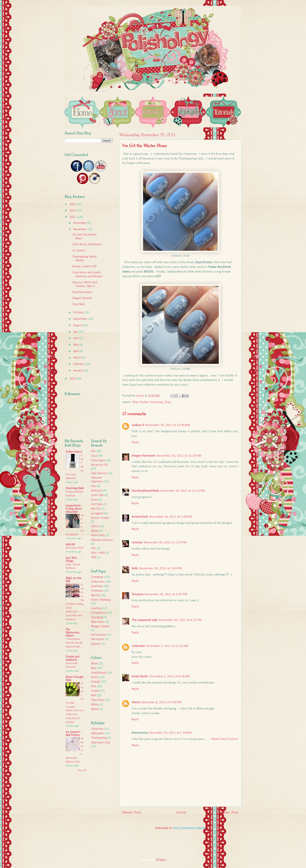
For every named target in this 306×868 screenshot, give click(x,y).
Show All (82, 771)
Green (95, 677)
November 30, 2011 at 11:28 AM (179, 456)
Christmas (97, 729)
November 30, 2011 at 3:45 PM (161, 568)
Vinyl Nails (79, 304)
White (95, 705)
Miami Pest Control (225, 739)
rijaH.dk (70, 545)
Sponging (97, 617)
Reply (135, 442)
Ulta (93, 548)
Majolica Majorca (102, 540)
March (78, 358)
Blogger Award (100, 626)
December (80, 223)
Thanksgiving (99, 738)
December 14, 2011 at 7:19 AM (170, 733)
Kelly (135, 568)
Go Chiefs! (79, 251)
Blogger (161, 860)
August (78, 325)
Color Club (97, 495)
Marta (136, 702)
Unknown (138, 646)
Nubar (144, 402)
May (76, 345)
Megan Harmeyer (143, 456)
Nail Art (96, 595)
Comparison (98, 613)
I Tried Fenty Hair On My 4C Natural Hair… (74, 643)
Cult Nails (97, 504)
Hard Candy (98, 535)
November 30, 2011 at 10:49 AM (168, 425)
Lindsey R (138, 425)
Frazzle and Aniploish (72, 658)
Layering (96, 608)
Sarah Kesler (140, 676)
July (76, 332)
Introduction (99, 635)
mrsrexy (137, 542)
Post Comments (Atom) (190, 828)
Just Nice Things (71, 560)
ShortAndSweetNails (145, 491)
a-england (97, 514)
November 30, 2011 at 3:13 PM (165, 542)
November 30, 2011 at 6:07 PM (166, 594)
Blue (135, 402)
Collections (98, 582)
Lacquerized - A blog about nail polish (74, 509)
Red (93, 695)
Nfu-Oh (96, 509)
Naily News (98, 622)
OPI (93, 451)
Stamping (156, 402)
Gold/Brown (99, 673)
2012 (73, 211)
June (76, 338)
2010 (73, 379)
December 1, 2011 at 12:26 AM (167, 646)
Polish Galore (74, 452)
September (81, 319)
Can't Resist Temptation (87, 244)
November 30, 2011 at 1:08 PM (171, 517)
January (78, 371)
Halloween (97, 733)
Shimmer (97, 491)
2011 (73, 217)
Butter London (100, 518)
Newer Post (132, 813)
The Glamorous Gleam (72, 633)
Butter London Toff (84, 267)
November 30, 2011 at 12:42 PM (183, 491)
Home (181, 813)
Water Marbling (101, 600)
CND (94, 557)
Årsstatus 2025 (75, 548)
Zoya (168, 402)
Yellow (95, 709)
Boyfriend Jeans (82, 292)
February (79, 364)
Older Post (230, 813)
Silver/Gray (98, 700)
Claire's (95, 526)
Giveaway (97, 591)
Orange (96, 682)
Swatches (97, 586)
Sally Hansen (99, 473)
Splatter (96, 644)
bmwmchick (140, 517)
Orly (93, 486)
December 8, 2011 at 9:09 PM (161, 702)
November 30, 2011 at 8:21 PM (180, 620)
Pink (94, 686)
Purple (95, 691)
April (76, 351)
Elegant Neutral (82, 298)
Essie (94, 500)
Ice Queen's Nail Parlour (73, 734)
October (79, 313)
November (80, 229)
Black (94, 664)
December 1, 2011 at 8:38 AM (170, 676)
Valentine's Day (101, 743)
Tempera (137, 594)
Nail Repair (97, 639)
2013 (73, 204)
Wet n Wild (98, 553)
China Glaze (98, 461)
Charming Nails (75, 488)
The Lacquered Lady (145, 620)
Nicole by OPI (99, 465)
